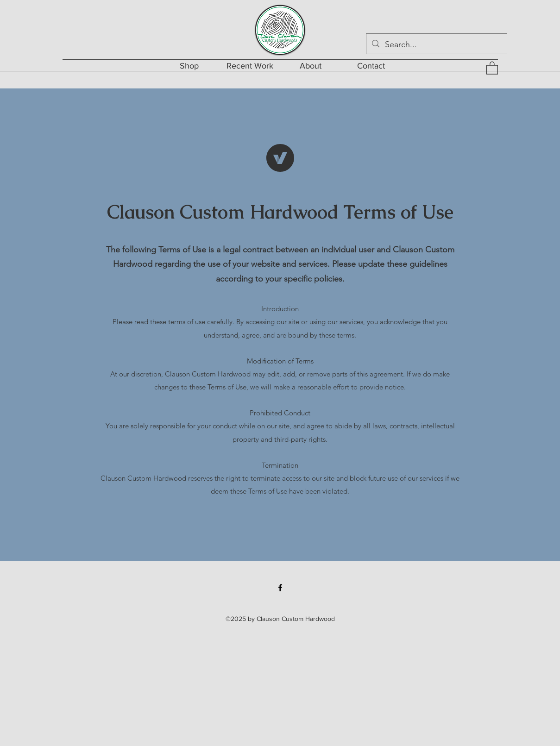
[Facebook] (280, 588)
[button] (492, 68)
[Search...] (436, 45)
